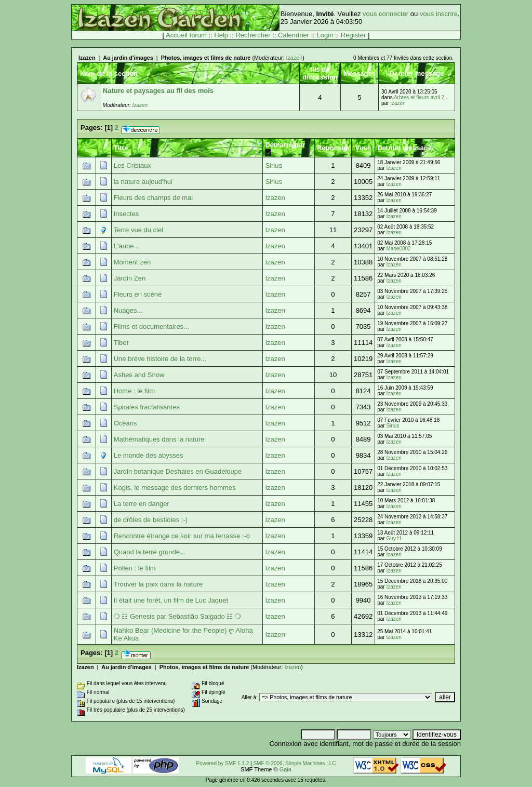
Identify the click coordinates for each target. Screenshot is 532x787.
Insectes (126, 214)
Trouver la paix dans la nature (158, 584)
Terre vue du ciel (138, 230)
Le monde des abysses (149, 455)
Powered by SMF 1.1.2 (223, 763)
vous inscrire (439, 14)
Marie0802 (398, 249)
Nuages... (128, 310)
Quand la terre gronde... (150, 552)
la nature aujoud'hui (143, 182)
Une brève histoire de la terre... (160, 359)
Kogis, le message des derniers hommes (175, 488)
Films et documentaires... (151, 326)
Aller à (249, 697)
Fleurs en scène (138, 294)
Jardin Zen (130, 278)
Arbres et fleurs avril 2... (421, 97)
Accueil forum (186, 35)
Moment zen (132, 262)
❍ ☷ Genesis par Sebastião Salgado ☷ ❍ (177, 616)
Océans (125, 423)
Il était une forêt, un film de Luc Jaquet (171, 600)
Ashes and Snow (139, 375)
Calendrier (294, 35)
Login (325, 35)
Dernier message (404, 148)
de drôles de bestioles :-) (151, 520)
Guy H (393, 538)
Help (221, 35)
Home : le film (134, 391)
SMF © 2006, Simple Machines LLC (294, 763)
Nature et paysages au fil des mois (158, 91)
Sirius (274, 165)
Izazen (87, 58)
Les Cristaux (132, 165)
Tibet (121, 343)
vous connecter (385, 14)
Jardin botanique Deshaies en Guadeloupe (178, 471)
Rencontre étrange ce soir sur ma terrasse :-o (182, 536)
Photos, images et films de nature (206, 58)
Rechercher (253, 35)
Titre (121, 148)
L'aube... (127, 246)
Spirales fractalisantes (147, 407)
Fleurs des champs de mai (153, 198)
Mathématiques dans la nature (159, 439)
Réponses (333, 148)
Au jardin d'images (128, 58)
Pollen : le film (135, 568)
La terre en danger (142, 504)
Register (353, 35)
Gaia (285, 769)
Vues (363, 148)
